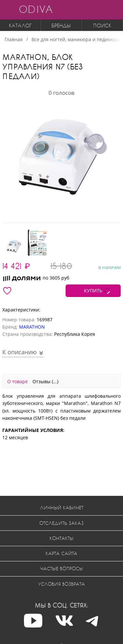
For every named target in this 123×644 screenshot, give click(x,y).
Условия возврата (61, 584)
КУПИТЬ (93, 291)
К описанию (20, 352)
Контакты (61, 538)
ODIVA (36, 9)
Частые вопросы (62, 568)
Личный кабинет (62, 508)
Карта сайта (61, 553)
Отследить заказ (61, 523)
